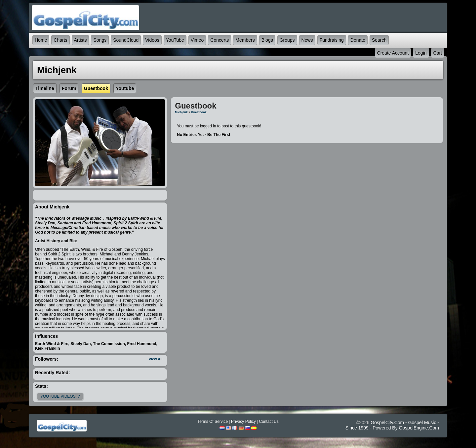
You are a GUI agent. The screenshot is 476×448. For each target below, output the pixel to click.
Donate (358, 40)
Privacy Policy (243, 422)
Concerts (219, 40)
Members (245, 40)
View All (156, 359)
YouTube (175, 40)
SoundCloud (126, 40)
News (307, 40)
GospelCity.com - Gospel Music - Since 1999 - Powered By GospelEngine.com (392, 425)
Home (41, 40)
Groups (287, 40)
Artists (80, 40)
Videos (152, 40)
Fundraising (332, 40)
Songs (100, 40)
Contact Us (269, 422)
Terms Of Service (213, 422)
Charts (60, 40)
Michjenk (181, 112)
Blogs (267, 40)
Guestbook (199, 112)
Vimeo (197, 40)
